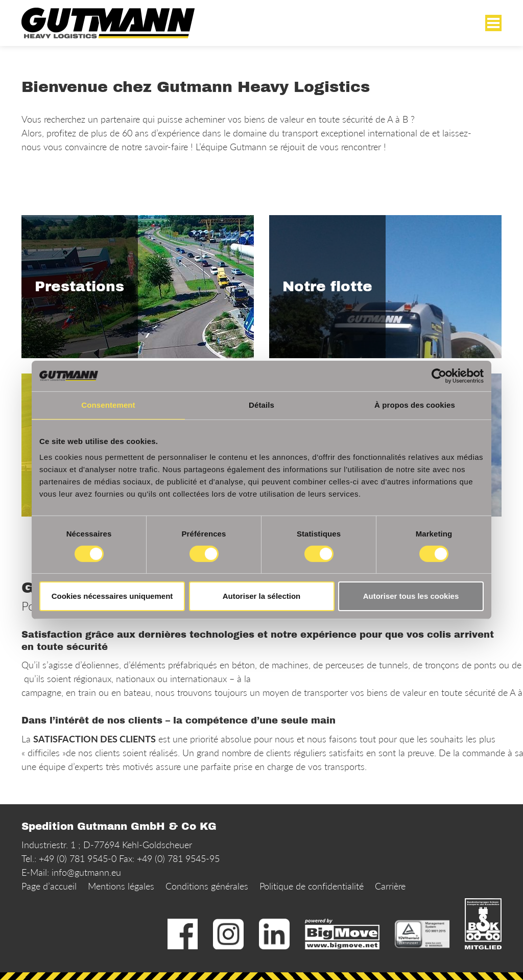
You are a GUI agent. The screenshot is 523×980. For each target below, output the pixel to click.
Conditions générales (207, 886)
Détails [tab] (261, 405)
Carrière (390, 886)
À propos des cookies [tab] (415, 405)
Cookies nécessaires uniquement (112, 596)
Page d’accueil (49, 886)
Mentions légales (121, 886)
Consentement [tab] (108, 405)
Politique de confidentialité (312, 886)
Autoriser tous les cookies (411, 596)
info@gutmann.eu (86, 872)
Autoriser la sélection (262, 596)
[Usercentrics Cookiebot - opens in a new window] (439, 376)
